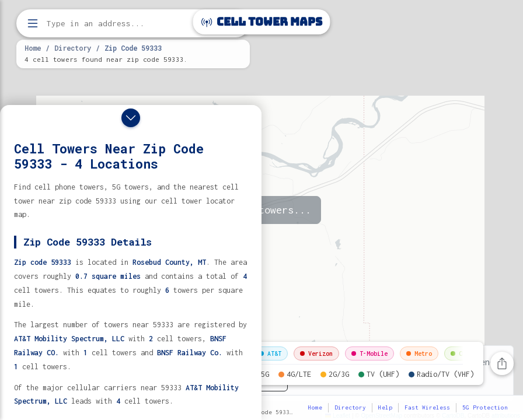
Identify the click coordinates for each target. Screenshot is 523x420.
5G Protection (485, 407)
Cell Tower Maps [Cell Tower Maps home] (262, 22)
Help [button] (385, 407)
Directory (73, 48)
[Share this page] (502, 363)
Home (33, 48)
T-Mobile (369, 353)
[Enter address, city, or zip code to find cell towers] (134, 24)
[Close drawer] (131, 118)
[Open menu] (33, 23)
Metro (419, 353)
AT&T (270, 353)
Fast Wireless (427, 407)
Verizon (316, 353)
